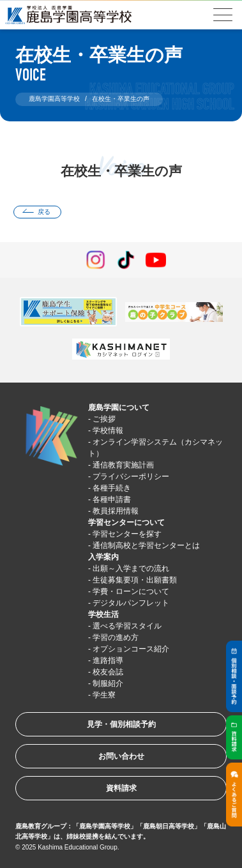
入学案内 (103, 557)
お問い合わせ (121, 756)
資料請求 (121, 788)
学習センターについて (126, 522)
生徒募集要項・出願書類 (135, 580)
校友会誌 (108, 672)
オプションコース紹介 (131, 649)
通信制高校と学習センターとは (146, 545)
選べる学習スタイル (127, 626)
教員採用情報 (116, 511)
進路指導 (108, 660)
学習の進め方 (116, 637)
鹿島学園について (119, 407)
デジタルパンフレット (131, 603)
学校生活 (103, 614)
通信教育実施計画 (123, 465)
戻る (44, 212)
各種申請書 (112, 499)
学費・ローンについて (131, 591)
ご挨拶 (104, 419)
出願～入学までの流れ (131, 568)
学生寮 (104, 695)
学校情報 (108, 430)
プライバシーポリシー (131, 476)
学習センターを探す (127, 534)
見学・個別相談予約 (121, 724)
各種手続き (112, 488)
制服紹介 (108, 683)
